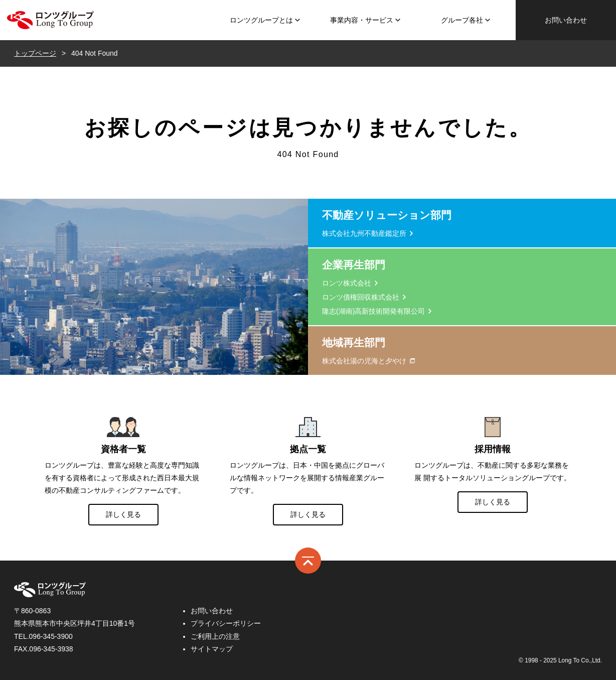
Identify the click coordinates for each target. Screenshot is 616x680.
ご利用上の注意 (215, 636)
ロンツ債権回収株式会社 (361, 297)
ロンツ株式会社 (50, 20)
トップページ (35, 53)
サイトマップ (212, 649)
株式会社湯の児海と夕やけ (364, 361)
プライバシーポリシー (226, 623)
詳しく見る (123, 514)
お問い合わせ (566, 20)
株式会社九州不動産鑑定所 (364, 233)
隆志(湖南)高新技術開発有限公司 (373, 311)
